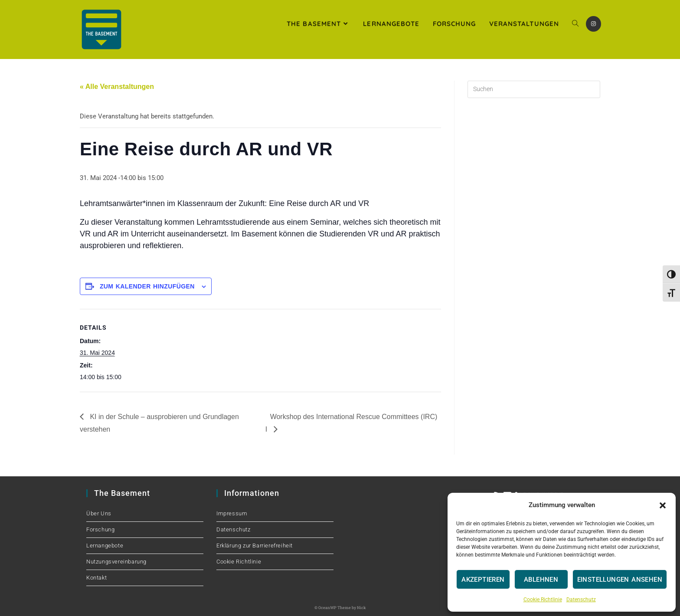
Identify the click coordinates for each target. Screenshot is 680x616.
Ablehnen (541, 580)
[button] (663, 505)
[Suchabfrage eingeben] (534, 89)
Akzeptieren (483, 580)
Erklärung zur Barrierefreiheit (255, 546)
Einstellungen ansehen (620, 580)
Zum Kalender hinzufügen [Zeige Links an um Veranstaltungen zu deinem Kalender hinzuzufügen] (147, 286)
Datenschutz (581, 600)
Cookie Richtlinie (543, 600)
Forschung (100, 529)
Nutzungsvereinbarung (116, 562)
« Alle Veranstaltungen (117, 87)
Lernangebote (105, 546)
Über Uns (99, 513)
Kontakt (96, 578)
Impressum (232, 513)
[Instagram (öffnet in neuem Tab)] (593, 24)
